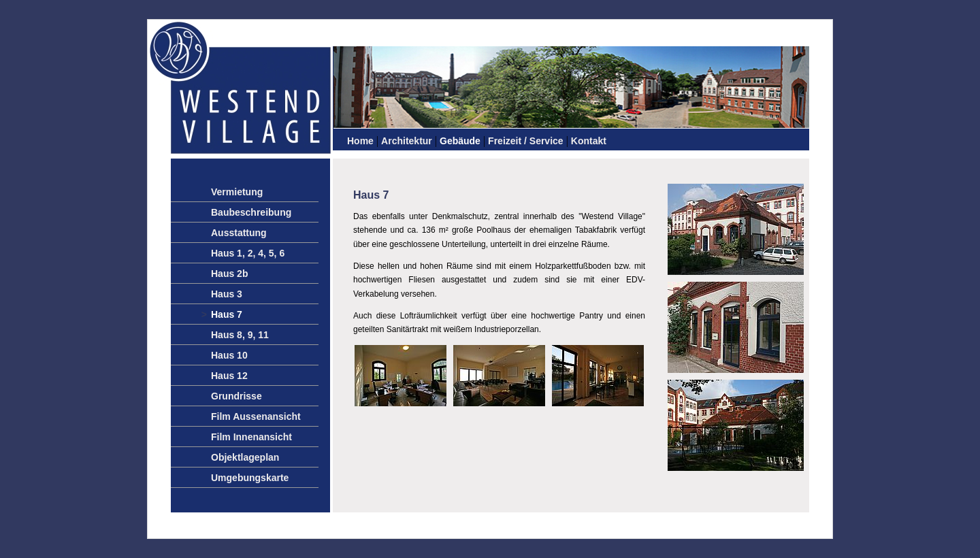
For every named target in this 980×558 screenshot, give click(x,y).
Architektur (407, 141)
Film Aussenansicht (256, 416)
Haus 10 (229, 355)
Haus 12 (229, 376)
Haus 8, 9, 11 (240, 335)
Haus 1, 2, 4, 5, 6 (248, 253)
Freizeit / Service (526, 141)
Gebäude (460, 141)
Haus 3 (227, 294)
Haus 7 (227, 314)
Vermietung (237, 192)
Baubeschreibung (251, 212)
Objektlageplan (245, 457)
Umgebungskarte (250, 478)
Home (360, 141)
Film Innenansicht (251, 437)
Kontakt (589, 141)
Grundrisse (236, 396)
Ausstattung (239, 233)
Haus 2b (229, 274)
